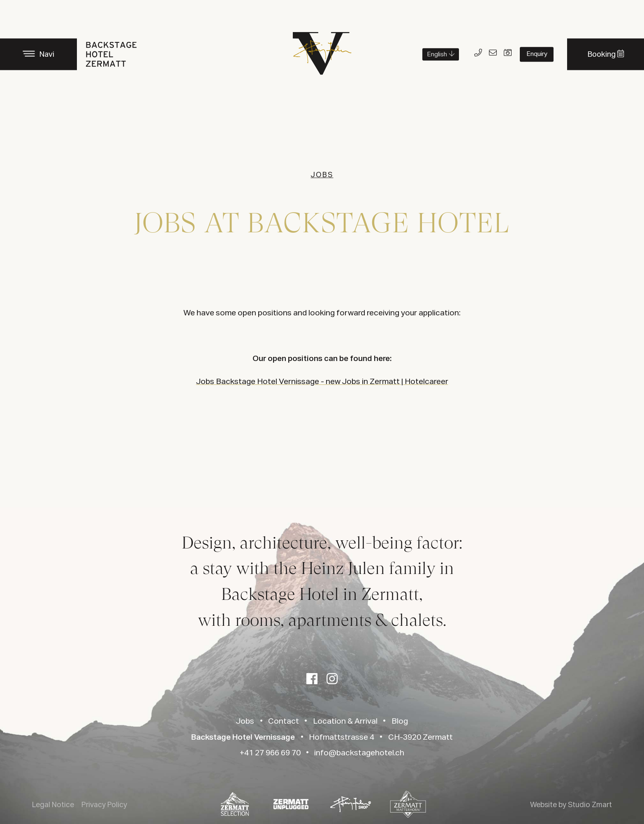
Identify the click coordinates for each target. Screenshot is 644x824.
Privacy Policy (104, 805)
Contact (284, 721)
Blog (400, 721)
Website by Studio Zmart (571, 805)
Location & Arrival (345, 721)
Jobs (245, 721)
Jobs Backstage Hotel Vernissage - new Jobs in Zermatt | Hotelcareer (322, 382)
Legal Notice (53, 805)
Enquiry (537, 54)
